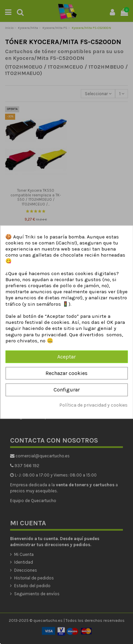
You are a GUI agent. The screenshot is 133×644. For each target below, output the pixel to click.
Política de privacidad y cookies (93, 405)
